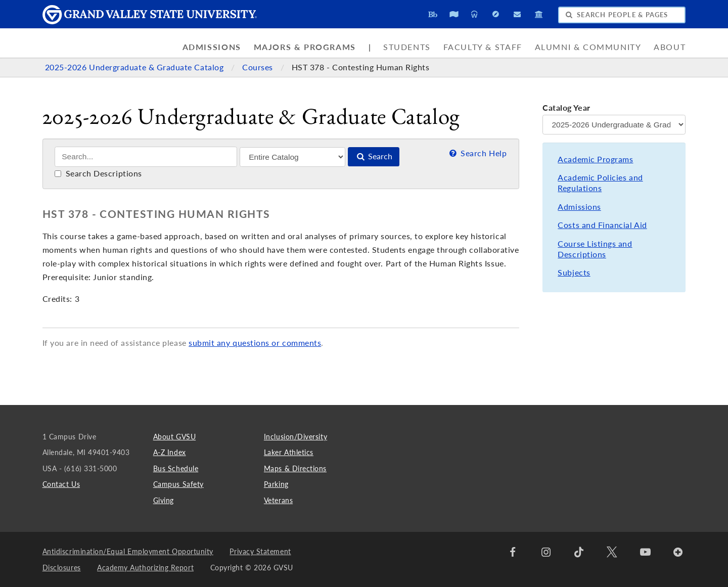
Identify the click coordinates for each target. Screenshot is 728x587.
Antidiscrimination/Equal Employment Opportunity (128, 551)
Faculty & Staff (483, 47)
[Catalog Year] (614, 125)
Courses (259, 67)
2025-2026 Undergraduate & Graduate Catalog (135, 67)
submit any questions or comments (255, 343)
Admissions (212, 47)
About (670, 47)
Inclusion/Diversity (295, 437)
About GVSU (174, 437)
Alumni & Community (588, 47)
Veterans (278, 500)
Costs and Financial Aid (602, 225)
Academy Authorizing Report (145, 568)
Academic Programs (595, 159)
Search (374, 156)
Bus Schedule (176, 468)
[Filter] (292, 157)
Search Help (477, 153)
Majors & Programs (305, 47)
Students (407, 47)
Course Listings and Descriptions (595, 249)
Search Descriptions (98, 173)
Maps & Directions (295, 468)
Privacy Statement (260, 551)
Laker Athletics (289, 452)
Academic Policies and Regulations (600, 183)
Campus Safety (178, 484)
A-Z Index (170, 452)
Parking (276, 484)
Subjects (574, 273)
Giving (164, 500)
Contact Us (61, 484)
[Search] (146, 157)
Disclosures (62, 568)
